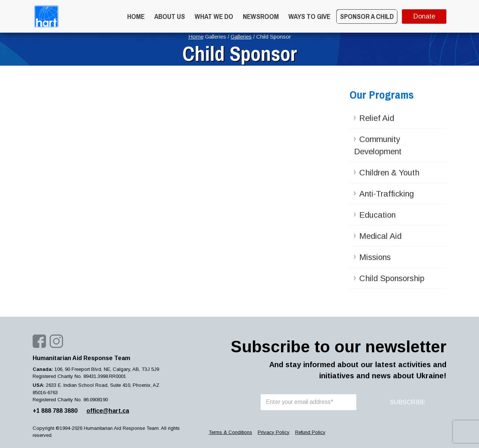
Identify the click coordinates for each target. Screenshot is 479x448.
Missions (375, 257)
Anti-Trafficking (386, 194)
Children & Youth (389, 173)
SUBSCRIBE (408, 402)
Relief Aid (377, 118)
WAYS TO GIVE (309, 16)
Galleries (241, 37)
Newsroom (261, 16)
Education (377, 215)
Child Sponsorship (392, 278)
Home (136, 16)
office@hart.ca (108, 411)
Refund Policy (310, 432)
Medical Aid (380, 236)
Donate (424, 16)
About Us (170, 16)
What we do (214, 16)
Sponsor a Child (367, 16)
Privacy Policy (274, 432)
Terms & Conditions (230, 432)
